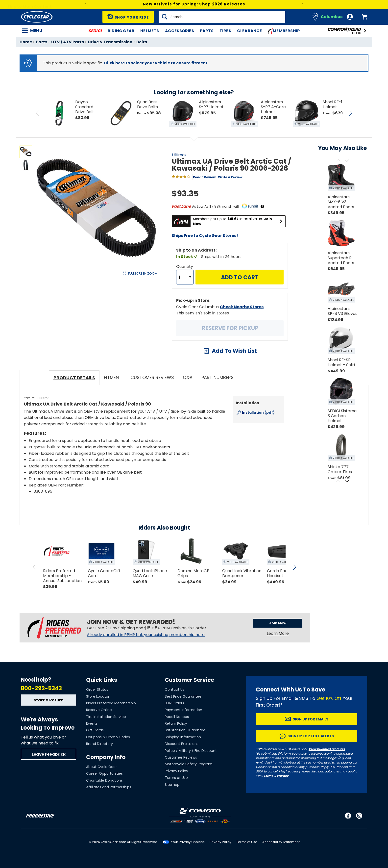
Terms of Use (176, 778)
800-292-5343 (41, 688)
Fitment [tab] (113, 377)
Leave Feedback (49, 754)
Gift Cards (95, 730)
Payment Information (183, 710)
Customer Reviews (181, 757)
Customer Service (189, 680)
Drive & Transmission (110, 42)
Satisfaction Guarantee (185, 730)
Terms (268, 776)
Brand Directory (99, 744)
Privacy (283, 776)
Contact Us (175, 689)
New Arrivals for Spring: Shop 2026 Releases (194, 4)
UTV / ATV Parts (68, 42)
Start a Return (49, 700)
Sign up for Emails (311, 719)
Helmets (150, 31)
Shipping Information (183, 737)
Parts (207, 31)
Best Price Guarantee (183, 696)
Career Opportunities (104, 773)
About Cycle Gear (101, 767)
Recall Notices (177, 717)
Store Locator (98, 696)
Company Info (106, 757)
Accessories (180, 31)
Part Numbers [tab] (218, 377)
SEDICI (95, 31)
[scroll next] (294, 567)
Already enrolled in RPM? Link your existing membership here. (146, 635)
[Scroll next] (347, 161)
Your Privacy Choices (188, 842)
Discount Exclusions (182, 744)
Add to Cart (240, 277)
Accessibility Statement (281, 842)
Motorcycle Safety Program (189, 764)
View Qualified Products (327, 749)
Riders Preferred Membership (111, 703)
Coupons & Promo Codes (108, 737)
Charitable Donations (104, 780)
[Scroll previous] (338, 161)
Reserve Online (99, 710)
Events (92, 723)
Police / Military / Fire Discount (191, 751)
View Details (96, 326)
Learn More (278, 633)
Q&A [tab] (188, 377)
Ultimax (179, 155)
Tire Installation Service (106, 717)
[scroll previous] (34, 567)
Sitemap (172, 785)
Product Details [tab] (74, 378)
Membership (284, 31)
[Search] (222, 17)
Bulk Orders (174, 703)
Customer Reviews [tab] (152, 377)
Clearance (250, 31)
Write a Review (230, 177)
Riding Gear (121, 31)
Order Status (97, 689)
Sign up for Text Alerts (311, 736)
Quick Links (102, 680)
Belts (142, 42)
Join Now (278, 623)
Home (26, 42)
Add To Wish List (234, 351)
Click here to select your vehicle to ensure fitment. (156, 63)
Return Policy (176, 723)
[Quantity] (185, 277)
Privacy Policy (176, 771)
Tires (225, 31)
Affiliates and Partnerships (109, 787)
